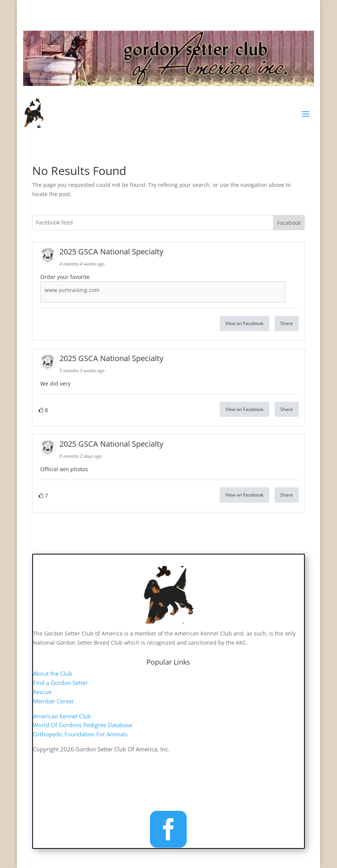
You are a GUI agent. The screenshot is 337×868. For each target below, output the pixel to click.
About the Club (53, 673)
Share (287, 323)
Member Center (53, 701)
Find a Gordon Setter (60, 683)
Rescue (42, 692)
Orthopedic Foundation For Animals (80, 734)
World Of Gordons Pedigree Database (83, 725)
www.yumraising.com (72, 290)
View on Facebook (244, 323)
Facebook (289, 223)
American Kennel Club (62, 716)
